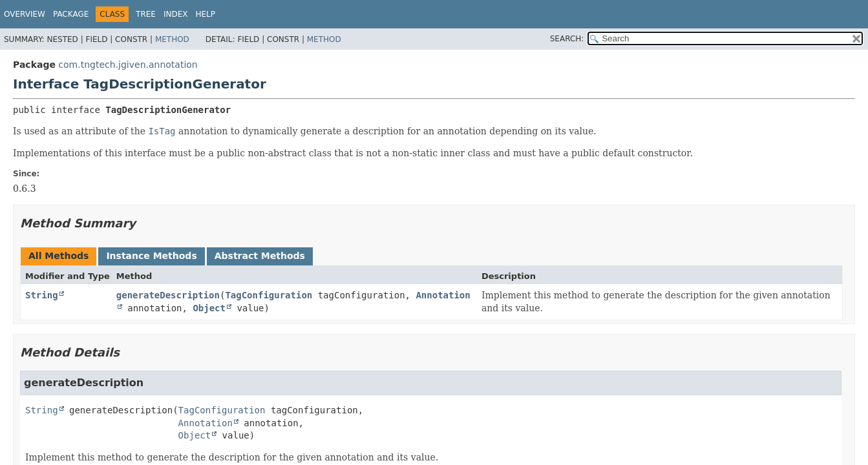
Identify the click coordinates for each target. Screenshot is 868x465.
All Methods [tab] (58, 256)
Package (71, 14)
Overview (25, 14)
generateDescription (168, 295)
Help (206, 14)
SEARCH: (567, 39)
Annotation (206, 423)
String (42, 295)
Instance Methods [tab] (151, 256)
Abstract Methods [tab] (260, 256)
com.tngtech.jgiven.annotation (128, 65)
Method (172, 39)
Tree (146, 14)
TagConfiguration (269, 295)
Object (209, 308)
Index (176, 14)
